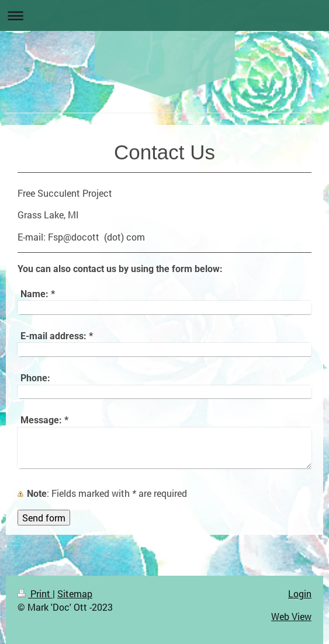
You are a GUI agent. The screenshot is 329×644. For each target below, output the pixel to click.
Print (35, 593)
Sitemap (75, 593)
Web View (291, 616)
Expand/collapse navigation (164, 15)
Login (300, 593)
